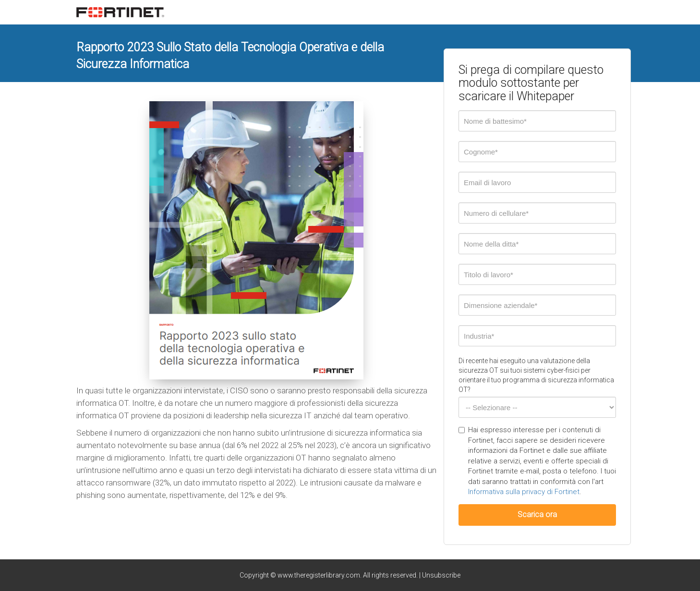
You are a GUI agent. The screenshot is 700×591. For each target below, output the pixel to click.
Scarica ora (537, 514)
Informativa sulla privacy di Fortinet (524, 492)
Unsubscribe (441, 575)
